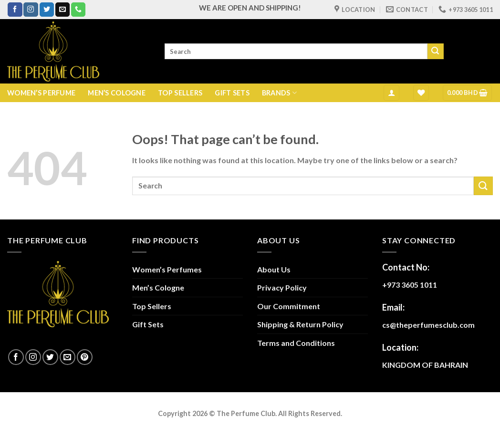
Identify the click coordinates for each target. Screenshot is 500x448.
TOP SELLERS (180, 93)
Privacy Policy (282, 287)
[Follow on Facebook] (15, 10)
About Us (274, 269)
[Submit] (436, 52)
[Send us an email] (62, 10)
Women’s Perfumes (167, 269)
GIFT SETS (232, 93)
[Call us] (78, 10)
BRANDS (279, 93)
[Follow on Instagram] (31, 10)
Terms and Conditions (296, 343)
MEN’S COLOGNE (117, 93)
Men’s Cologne (158, 287)
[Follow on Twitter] (47, 10)
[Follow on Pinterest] (85, 357)
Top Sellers (152, 306)
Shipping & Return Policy (300, 324)
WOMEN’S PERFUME (41, 93)
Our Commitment (289, 306)
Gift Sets (148, 324)
